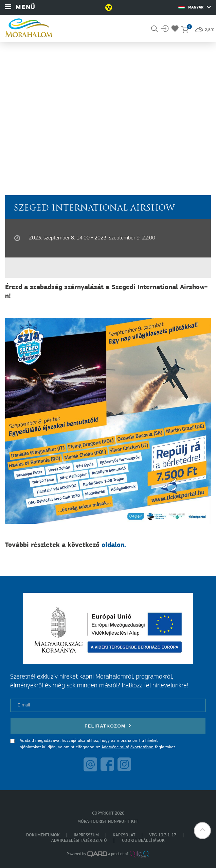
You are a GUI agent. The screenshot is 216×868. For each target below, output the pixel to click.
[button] (202, 831)
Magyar (195, 7)
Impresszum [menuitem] (86, 835)
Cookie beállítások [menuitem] (143, 841)
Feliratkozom (108, 726)
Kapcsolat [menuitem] (124, 835)
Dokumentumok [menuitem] (43, 835)
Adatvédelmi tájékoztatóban (128, 747)
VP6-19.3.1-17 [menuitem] (163, 835)
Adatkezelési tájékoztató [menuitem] (79, 841)
